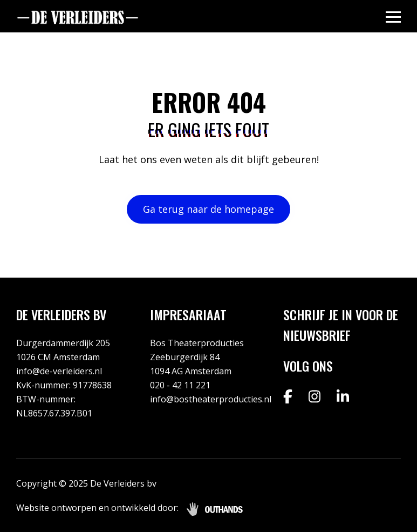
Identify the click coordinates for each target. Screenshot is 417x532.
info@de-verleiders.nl (59, 371)
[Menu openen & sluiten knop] (393, 16)
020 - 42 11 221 (180, 385)
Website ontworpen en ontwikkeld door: (97, 508)
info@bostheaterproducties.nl (211, 399)
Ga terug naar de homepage (208, 209)
